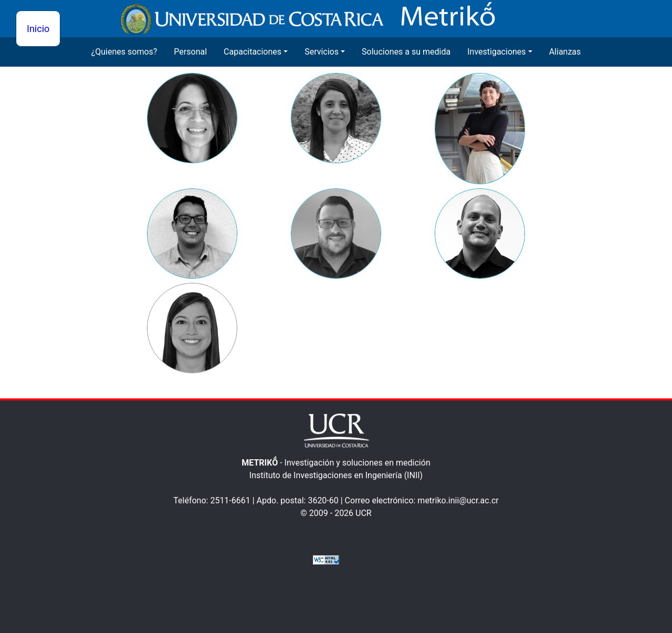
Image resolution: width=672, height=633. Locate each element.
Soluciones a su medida (406, 52)
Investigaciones (496, 52)
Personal (190, 52)
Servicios (322, 52)
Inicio (38, 29)
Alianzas (565, 52)
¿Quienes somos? (124, 52)
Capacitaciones (253, 52)
